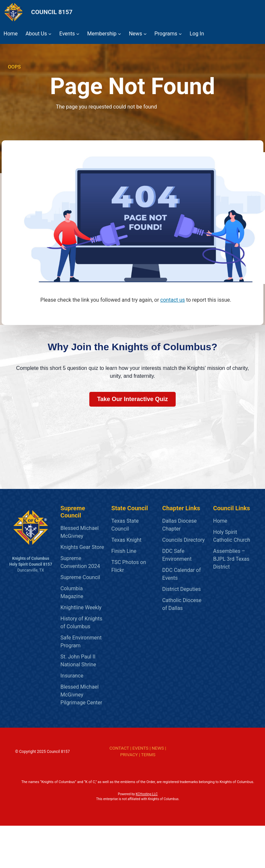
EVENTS (140, 748)
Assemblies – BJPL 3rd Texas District (231, 559)
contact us (173, 300)
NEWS (158, 748)
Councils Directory (183, 540)
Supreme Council (80, 577)
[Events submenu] (78, 34)
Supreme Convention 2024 (80, 562)
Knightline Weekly (81, 607)
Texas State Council (125, 525)
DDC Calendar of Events (182, 574)
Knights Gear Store (82, 547)
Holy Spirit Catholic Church (232, 536)
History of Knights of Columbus (81, 623)
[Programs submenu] (180, 34)
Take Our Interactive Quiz (133, 399)
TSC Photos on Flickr (129, 566)
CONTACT (119, 748)
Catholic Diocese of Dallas (182, 604)
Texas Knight (126, 540)
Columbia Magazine (72, 592)
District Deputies (181, 589)
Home (220, 521)
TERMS (148, 755)
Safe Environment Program (81, 642)
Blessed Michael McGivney (79, 532)
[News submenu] (145, 34)
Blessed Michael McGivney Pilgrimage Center (81, 695)
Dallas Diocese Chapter (179, 525)
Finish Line (124, 551)
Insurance (72, 676)
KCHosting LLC (147, 794)
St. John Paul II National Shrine (78, 661)
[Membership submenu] (120, 34)
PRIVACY (129, 755)
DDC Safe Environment (177, 555)
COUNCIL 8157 (52, 12)
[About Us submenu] (50, 34)
